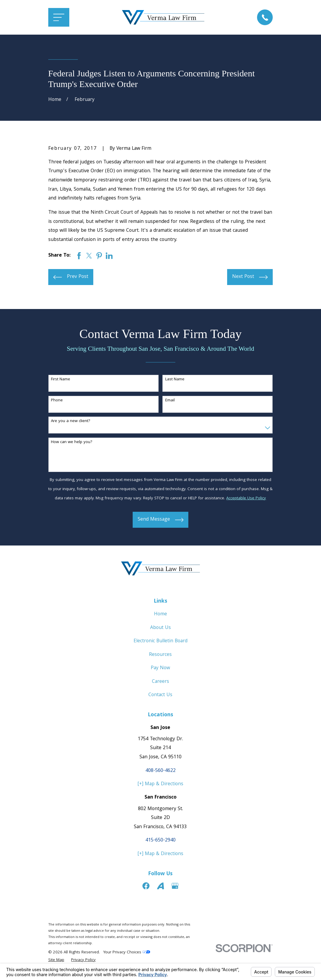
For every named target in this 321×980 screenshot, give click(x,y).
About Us (160, 628)
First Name (61, 380)
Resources (160, 655)
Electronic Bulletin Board (160, 641)
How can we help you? (72, 442)
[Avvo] (160, 886)
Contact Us (160, 695)
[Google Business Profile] (175, 886)
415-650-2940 (160, 840)
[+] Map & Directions (160, 784)
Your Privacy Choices (127, 953)
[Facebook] (146, 886)
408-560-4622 (160, 771)
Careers (160, 682)
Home (160, 614)
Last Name (175, 380)
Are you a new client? (71, 421)
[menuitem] (56, 960)
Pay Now (160, 668)
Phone (57, 401)
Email (170, 401)
